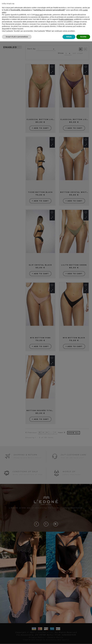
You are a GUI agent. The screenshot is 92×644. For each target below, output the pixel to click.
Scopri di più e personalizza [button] (17, 37)
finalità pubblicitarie (66, 19)
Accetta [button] (83, 37)
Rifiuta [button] (69, 37)
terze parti (39, 15)
